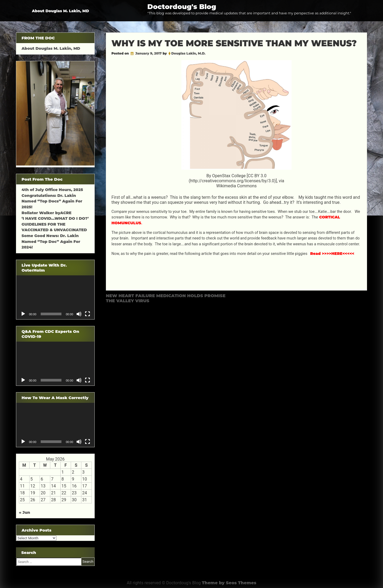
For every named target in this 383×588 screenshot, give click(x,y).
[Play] (23, 314)
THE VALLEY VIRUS (128, 301)
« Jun (24, 512)
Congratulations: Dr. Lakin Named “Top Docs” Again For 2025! (52, 201)
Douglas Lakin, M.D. (188, 53)
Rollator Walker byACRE (47, 213)
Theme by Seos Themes (229, 583)
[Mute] (79, 314)
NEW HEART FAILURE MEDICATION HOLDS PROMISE (166, 296)
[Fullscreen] (88, 314)
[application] (55, 297)
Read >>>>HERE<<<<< (332, 254)
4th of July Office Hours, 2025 (52, 190)
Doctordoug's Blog (182, 7)
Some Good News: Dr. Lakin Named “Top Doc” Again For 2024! (51, 241)
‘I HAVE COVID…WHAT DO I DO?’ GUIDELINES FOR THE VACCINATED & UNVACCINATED (55, 224)
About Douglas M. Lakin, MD (61, 11)
